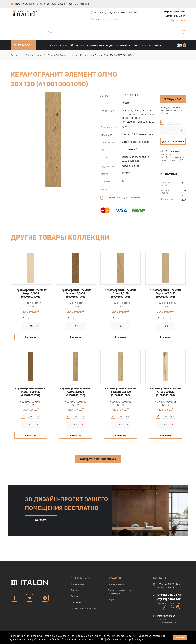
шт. (177, 122)
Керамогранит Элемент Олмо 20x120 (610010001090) (53, 139)
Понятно (180, 637)
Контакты (76, 602)
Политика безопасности (83, 608)
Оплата (75, 596)
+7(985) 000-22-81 (175, 16)
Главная (15, 55)
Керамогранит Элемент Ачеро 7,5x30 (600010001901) (31, 293)
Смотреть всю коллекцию (98, 459)
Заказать (41, 520)
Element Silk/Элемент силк (60, 55)
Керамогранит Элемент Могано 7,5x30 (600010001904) (76, 293)
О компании (77, 584)
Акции (111, 599)
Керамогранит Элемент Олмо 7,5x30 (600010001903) (121, 293)
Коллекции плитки (118, 584)
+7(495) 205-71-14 (175, 11)
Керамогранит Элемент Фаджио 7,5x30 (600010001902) (165, 293)
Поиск (185, 33)
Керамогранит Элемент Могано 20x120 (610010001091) (31, 392)
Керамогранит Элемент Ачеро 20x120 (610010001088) (165, 392)
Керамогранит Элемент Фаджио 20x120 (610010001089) (121, 392)
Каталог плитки (33, 55)
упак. (170, 122)
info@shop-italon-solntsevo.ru (106, 19)
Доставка (75, 590)
